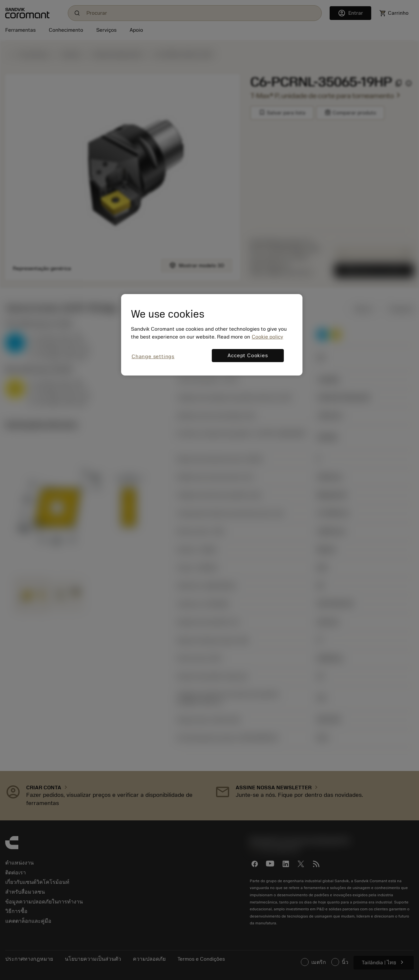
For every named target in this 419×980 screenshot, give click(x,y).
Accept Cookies (248, 356)
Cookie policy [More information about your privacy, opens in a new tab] (267, 337)
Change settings (153, 357)
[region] (212, 335)
